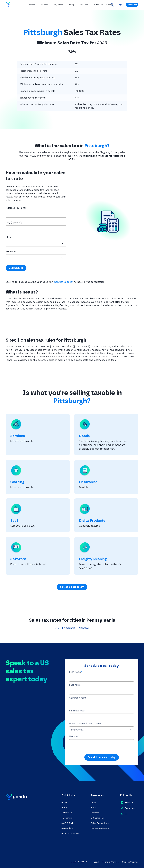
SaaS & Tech (67, 823)
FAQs (93, 808)
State (9, 237)
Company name (78, 698)
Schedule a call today (72, 587)
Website (74, 736)
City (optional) (14, 223)
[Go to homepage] (14, 5)
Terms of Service (110, 862)
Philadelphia (69, 628)
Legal (96, 862)
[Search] (112, 5)
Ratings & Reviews (100, 828)
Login (120, 5)
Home (64, 802)
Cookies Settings (130, 862)
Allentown (84, 628)
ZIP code (11, 252)
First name (76, 672)
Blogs (94, 802)
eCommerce (67, 818)
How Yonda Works (70, 833)
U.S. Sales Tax (97, 818)
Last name (75, 685)
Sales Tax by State (100, 823)
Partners (95, 813)
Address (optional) (16, 208)
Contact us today (64, 282)
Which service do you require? (86, 724)
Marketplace (67, 828)
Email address (77, 711)
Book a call (132, 5)
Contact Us (67, 813)
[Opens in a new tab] (127, 803)
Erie (57, 628)
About (64, 808)
